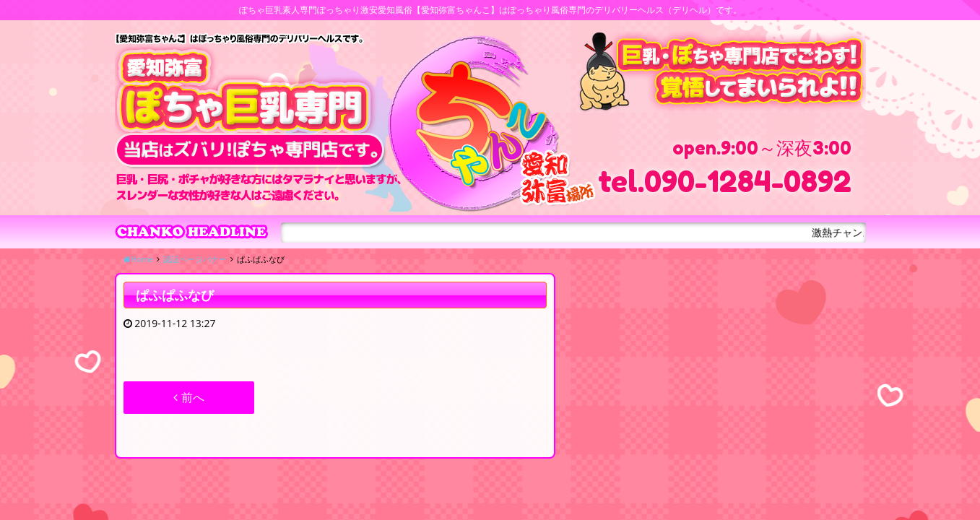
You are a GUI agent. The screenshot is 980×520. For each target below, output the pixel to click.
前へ (188, 397)
